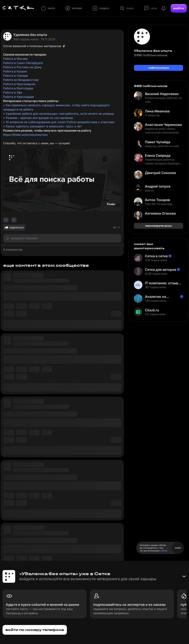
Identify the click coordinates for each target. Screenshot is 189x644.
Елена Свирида (158, 155)
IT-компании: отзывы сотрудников (163, 283)
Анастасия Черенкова (163, 125)
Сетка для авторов (161, 270)
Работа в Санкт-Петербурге (23, 63)
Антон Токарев (157, 200)
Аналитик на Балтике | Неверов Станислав (160, 297)
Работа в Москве (15, 59)
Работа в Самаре (16, 76)
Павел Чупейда (158, 142)
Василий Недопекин (162, 94)
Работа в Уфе (13, 92)
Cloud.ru (152, 310)
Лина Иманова (157, 111)
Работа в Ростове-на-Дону (22, 67)
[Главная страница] (18, 8)
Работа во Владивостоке (21, 80)
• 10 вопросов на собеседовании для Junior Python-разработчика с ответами (59, 122)
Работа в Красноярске (19, 84)
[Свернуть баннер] (184, 576)
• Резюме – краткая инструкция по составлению (38, 118)
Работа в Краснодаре (19, 97)
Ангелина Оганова (160, 213)
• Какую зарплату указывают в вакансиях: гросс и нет (43, 126)
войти (179, 8)
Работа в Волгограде (18, 88)
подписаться (159, 68)
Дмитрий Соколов (160, 173)
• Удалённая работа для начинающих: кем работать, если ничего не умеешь (59, 114)
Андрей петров (158, 186)
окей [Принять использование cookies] (178, 548)
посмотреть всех (159, 226)
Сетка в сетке (156, 256)
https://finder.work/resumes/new (25, 135)
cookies (164, 551)
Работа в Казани (15, 71)
